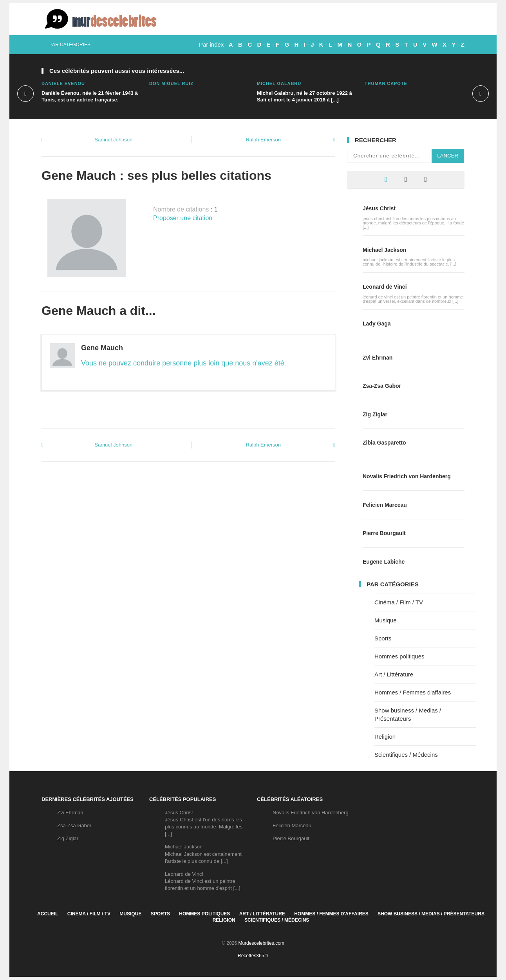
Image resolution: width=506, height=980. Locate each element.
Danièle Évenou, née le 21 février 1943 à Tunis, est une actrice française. (90, 96)
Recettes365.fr (253, 956)
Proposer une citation (183, 218)
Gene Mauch (102, 348)
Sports (383, 638)
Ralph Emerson (263, 140)
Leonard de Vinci (385, 287)
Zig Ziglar (375, 414)
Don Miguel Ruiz (171, 83)
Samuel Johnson (113, 140)
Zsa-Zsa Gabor (382, 386)
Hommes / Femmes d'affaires (413, 692)
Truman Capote (386, 83)
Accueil (48, 914)
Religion (385, 737)
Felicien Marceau (385, 505)
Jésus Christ (379, 208)
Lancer (448, 156)
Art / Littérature (394, 674)
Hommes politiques (399, 656)
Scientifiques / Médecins (406, 755)
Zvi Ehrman (378, 358)
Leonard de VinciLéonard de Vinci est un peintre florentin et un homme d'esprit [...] (203, 881)
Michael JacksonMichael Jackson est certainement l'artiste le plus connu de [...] (203, 854)
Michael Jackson (384, 250)
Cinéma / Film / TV (399, 602)
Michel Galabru (279, 83)
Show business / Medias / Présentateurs (431, 914)
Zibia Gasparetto (384, 443)
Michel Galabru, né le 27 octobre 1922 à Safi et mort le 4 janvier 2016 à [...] (305, 96)
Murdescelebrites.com (261, 943)
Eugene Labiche (384, 562)
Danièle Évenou (63, 83)
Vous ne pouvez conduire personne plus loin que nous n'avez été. (184, 363)
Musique (386, 620)
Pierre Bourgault (384, 533)
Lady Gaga (377, 324)
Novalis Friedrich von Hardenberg (407, 476)
